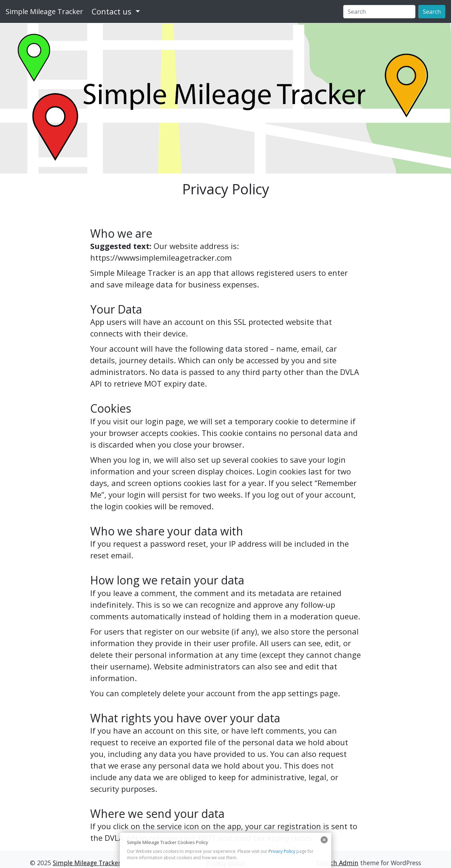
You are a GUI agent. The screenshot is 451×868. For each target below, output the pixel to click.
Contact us (112, 11)
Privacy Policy (282, 851)
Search (432, 12)
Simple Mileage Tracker (44, 11)
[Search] (379, 12)
